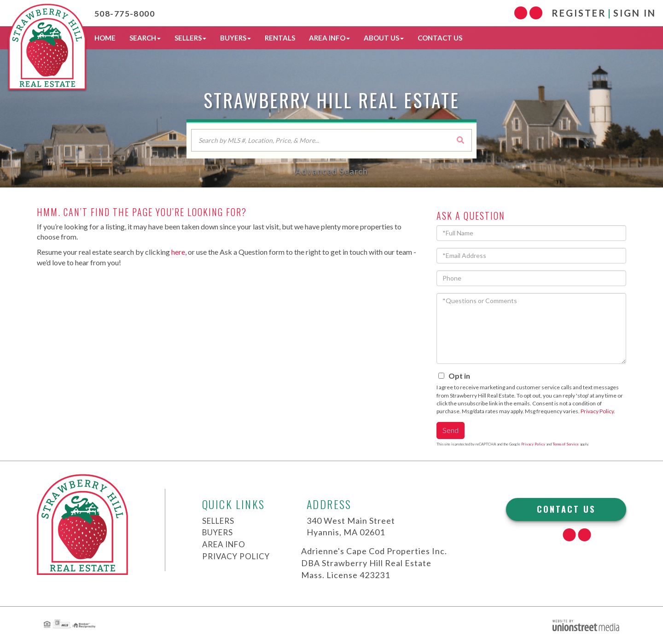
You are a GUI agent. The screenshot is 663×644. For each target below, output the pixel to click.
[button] (460, 140)
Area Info (226, 544)
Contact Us (566, 509)
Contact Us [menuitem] (440, 38)
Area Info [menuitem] (329, 38)
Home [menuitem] (105, 38)
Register (579, 13)
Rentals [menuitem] (280, 38)
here (178, 252)
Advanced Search (331, 171)
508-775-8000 (131, 13)
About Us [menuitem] (384, 38)
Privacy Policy (597, 411)
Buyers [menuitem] (236, 38)
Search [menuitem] (145, 38)
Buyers (219, 532)
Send (451, 430)
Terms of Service (566, 444)
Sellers (220, 521)
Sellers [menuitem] (190, 38)
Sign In (635, 13)
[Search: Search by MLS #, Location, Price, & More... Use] (331, 140)
